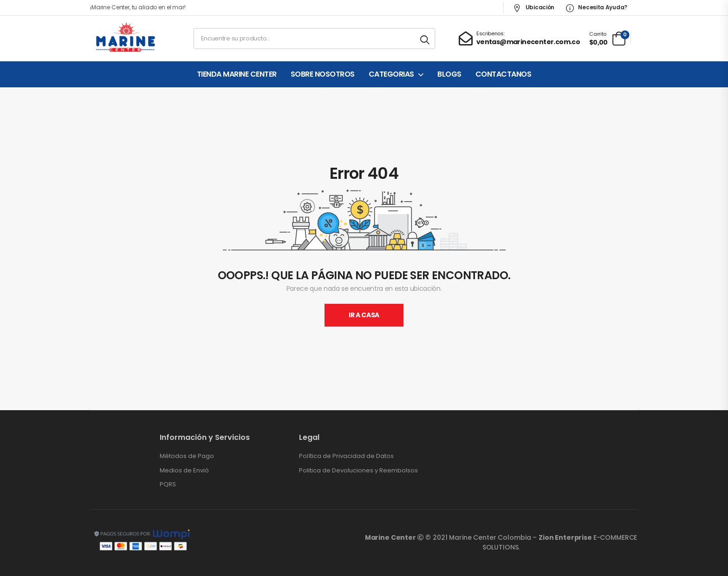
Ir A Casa (364, 315)
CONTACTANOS (504, 74)
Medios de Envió (184, 471)
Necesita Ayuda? (597, 7)
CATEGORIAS (391, 74)
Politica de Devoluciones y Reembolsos (358, 471)
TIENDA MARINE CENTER (237, 74)
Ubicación (534, 7)
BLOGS (449, 74)
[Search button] (426, 39)
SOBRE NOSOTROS (323, 74)
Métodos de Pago (187, 456)
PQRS (168, 484)
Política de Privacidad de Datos (346, 456)
